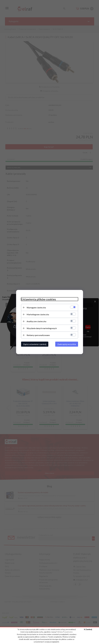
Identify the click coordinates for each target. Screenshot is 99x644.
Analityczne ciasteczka (36, 321)
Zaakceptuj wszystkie (67, 344)
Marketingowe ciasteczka (38, 314)
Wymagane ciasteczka (36, 307)
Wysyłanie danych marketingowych (42, 328)
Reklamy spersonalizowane (38, 335)
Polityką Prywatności (64, 632)
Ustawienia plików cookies (38, 299)
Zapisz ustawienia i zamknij (35, 344)
